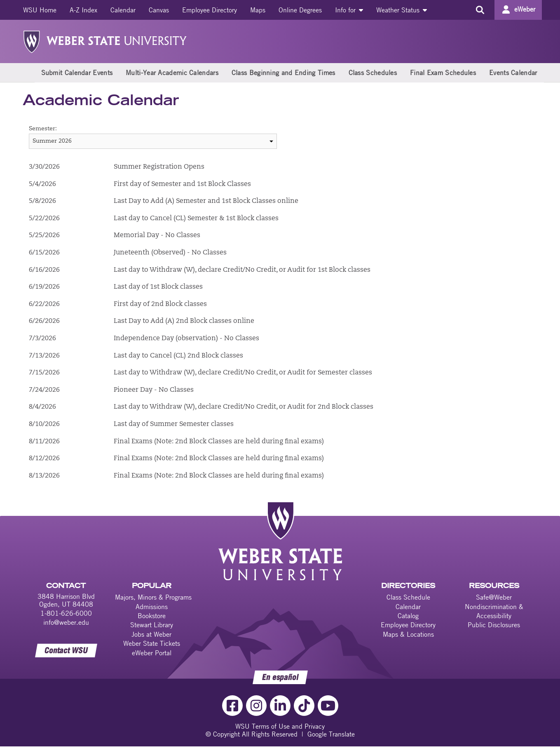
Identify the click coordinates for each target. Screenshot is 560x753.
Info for (349, 10)
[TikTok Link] (304, 706)
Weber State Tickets (152, 643)
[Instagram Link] (256, 706)
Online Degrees (300, 10)
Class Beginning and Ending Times (284, 73)
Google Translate (331, 734)
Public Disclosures (494, 625)
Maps (258, 10)
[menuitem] (40, 10)
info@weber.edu (66, 622)
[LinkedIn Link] (280, 706)
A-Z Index (83, 10)
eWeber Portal (152, 653)
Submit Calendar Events (77, 73)
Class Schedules (373, 73)
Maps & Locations (408, 634)
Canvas (159, 10)
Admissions (152, 607)
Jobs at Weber (151, 634)
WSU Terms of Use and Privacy (280, 726)
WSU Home (40, 10)
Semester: (43, 129)
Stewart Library (152, 625)
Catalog (408, 616)
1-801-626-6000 (66, 613)
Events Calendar (513, 73)
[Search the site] (480, 10)
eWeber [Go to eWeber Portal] (525, 9)
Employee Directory (210, 10)
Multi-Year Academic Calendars (172, 73)
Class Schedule (408, 597)
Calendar (123, 10)
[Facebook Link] (232, 706)
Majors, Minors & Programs (153, 597)
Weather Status (402, 10)
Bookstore (152, 616)
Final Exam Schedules (443, 73)
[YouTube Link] (328, 706)
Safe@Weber (494, 597)
